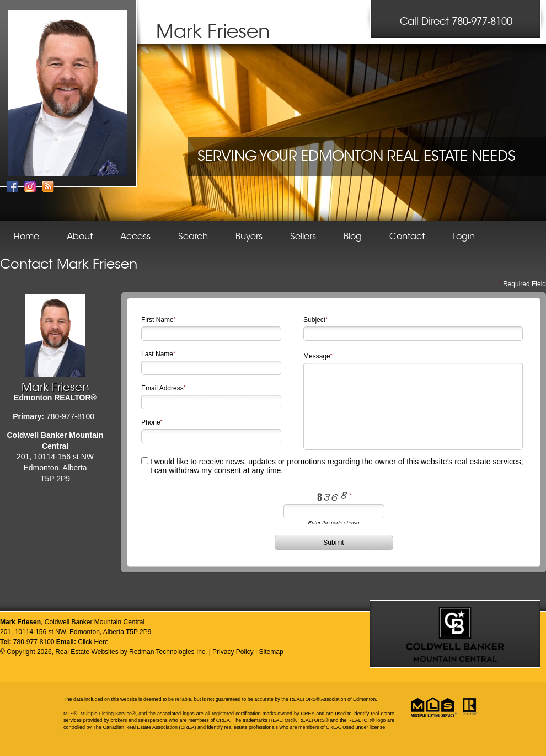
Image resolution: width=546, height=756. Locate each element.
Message (317, 356)
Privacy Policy (233, 652)
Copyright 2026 (29, 652)
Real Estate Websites (87, 652)
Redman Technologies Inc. (168, 652)
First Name (157, 320)
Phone (151, 422)
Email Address (162, 388)
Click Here (93, 642)
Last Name (157, 354)
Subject (314, 320)
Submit (333, 543)
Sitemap (271, 652)
